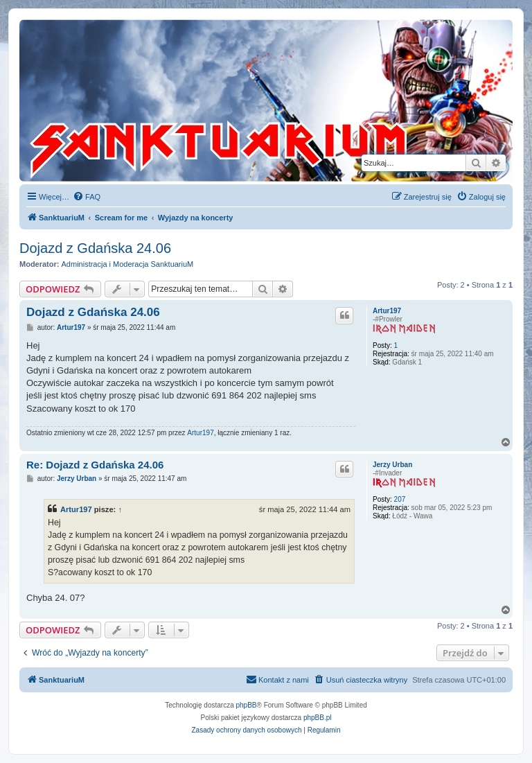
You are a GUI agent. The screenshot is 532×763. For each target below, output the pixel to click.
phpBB (247, 705)
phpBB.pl (318, 718)
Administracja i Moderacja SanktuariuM (128, 264)
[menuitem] (87, 197)
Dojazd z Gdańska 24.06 (95, 248)
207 (400, 499)
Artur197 (387, 311)
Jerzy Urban (392, 465)
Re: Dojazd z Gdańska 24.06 (95, 465)
